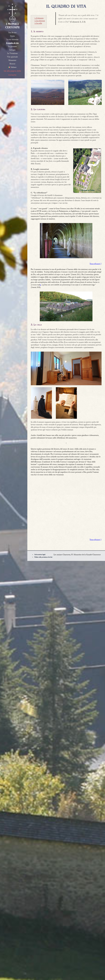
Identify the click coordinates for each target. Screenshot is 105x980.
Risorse (12, 64)
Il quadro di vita (12, 43)
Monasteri (12, 60)
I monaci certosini (12, 26)
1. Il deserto (39, 18)
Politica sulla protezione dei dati (43, 557)
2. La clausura (40, 21)
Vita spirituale (12, 57)
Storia (12, 36)
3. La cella (38, 23)
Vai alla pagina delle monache (12, 73)
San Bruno (12, 33)
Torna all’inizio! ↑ (96, 264)
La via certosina (12, 39)
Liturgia (12, 50)
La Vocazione (12, 53)
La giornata (12, 46)
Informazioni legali (40, 555)
